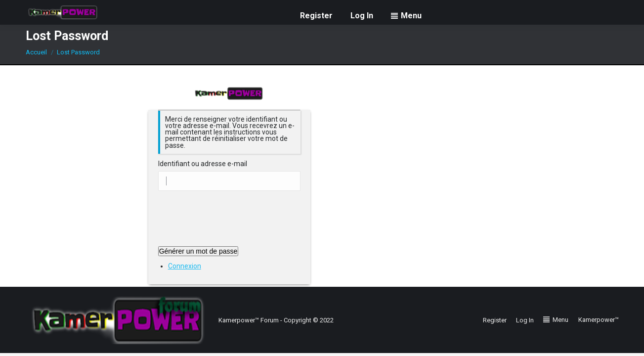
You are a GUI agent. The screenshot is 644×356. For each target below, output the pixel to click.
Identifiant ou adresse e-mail (203, 164)
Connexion (185, 266)
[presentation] (233, 222)
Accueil (36, 52)
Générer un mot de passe (198, 251)
